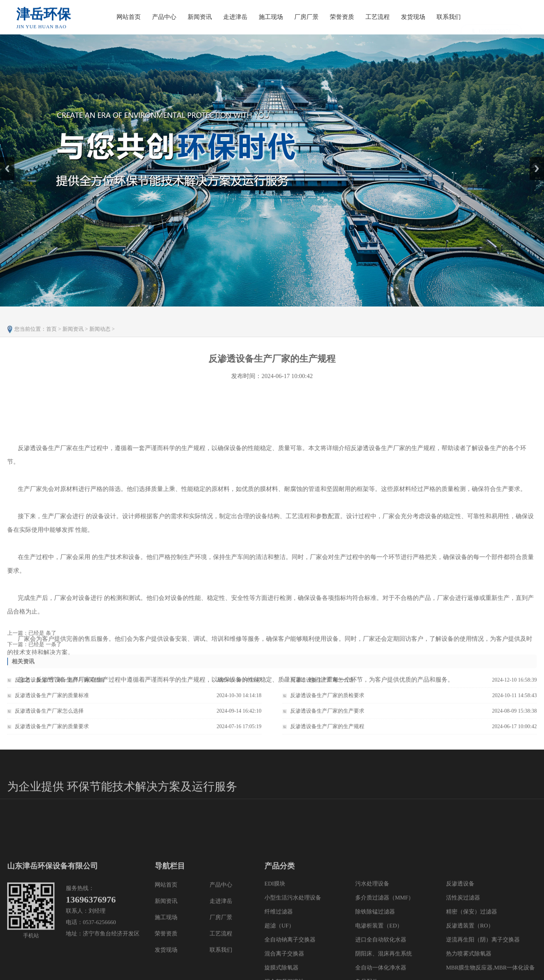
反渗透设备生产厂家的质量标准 (52, 699)
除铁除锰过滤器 (375, 951)
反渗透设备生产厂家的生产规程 (327, 730)
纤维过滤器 (279, 951)
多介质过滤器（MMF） (385, 937)
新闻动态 (100, 336)
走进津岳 (235, 17)
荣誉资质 (342, 17)
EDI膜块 (275, 923)
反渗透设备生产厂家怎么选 (322, 684)
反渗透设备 (460, 923)
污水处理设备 (372, 923)
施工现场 (271, 17)
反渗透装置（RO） (470, 965)
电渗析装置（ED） (379, 965)
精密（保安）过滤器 (472, 951)
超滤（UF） (279, 965)
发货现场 (413, 17)
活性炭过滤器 (463, 937)
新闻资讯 (200, 17)
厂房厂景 (306, 17)
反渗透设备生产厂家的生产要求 (327, 715)
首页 (51, 336)
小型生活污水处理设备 (293, 937)
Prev (4, 160)
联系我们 (449, 17)
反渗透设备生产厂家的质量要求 (52, 730)
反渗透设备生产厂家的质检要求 (327, 699)
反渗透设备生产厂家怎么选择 (49, 715)
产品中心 (164, 17)
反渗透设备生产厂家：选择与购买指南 (60, 684)
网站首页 (129, 17)
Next (534, 160)
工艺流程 (378, 17)
